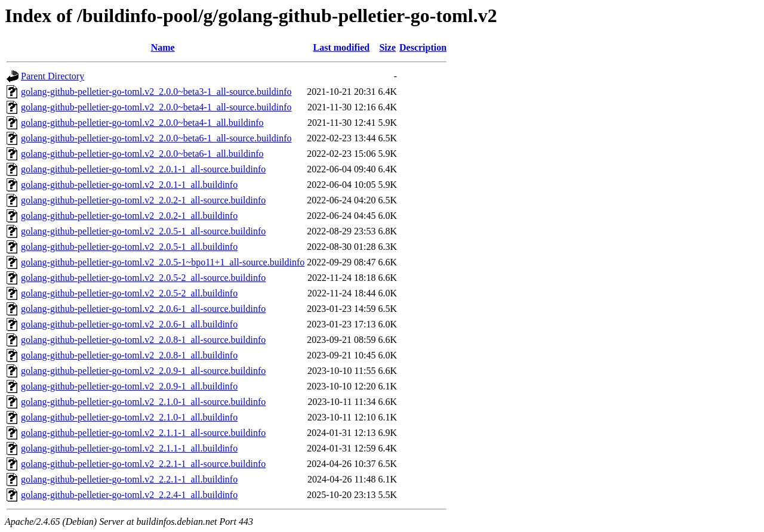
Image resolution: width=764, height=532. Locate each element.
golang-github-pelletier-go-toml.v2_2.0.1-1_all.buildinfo (129, 185)
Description (423, 47)
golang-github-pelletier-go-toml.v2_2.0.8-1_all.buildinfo (129, 355)
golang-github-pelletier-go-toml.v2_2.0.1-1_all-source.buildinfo (143, 169)
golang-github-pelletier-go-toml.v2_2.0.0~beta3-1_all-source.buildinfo (156, 92)
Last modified (342, 47)
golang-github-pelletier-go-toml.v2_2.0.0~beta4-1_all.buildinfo (142, 123)
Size (387, 47)
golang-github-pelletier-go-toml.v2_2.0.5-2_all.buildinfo (129, 293)
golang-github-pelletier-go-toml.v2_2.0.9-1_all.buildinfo (129, 386)
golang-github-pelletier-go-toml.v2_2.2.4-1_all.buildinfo (129, 495)
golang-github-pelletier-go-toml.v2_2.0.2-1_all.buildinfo (129, 216)
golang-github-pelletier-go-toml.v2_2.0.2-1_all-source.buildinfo (143, 200)
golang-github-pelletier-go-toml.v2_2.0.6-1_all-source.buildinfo (143, 309)
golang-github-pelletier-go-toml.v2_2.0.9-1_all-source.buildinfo (143, 371)
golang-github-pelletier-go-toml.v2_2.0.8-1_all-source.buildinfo (143, 340)
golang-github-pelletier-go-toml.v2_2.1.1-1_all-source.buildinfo (143, 433)
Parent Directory (53, 76)
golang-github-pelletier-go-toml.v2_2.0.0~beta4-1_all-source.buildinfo (156, 107)
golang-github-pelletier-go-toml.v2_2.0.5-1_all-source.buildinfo (143, 231)
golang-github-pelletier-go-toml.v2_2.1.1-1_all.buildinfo (129, 448)
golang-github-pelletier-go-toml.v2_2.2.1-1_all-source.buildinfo (143, 464)
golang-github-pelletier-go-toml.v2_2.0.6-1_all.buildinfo (129, 324)
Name (163, 47)
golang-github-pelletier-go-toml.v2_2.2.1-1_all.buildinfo (129, 479)
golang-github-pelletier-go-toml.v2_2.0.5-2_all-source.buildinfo (143, 278)
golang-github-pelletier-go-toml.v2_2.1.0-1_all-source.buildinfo (143, 402)
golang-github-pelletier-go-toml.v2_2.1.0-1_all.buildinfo (129, 417)
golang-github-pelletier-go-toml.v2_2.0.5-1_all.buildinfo (129, 247)
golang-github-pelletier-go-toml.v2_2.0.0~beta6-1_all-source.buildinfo (156, 138)
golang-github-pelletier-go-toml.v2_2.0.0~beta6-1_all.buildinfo (142, 154)
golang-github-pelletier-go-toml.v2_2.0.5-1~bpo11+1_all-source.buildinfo (163, 262)
